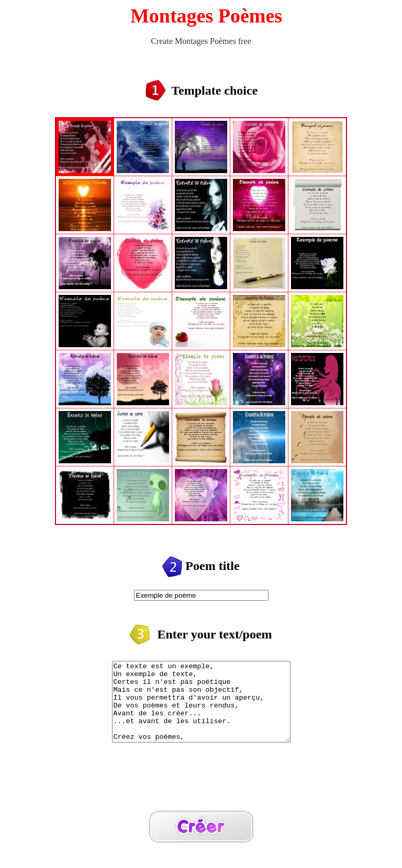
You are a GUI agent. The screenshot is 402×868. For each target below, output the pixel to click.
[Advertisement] (201, 792)
